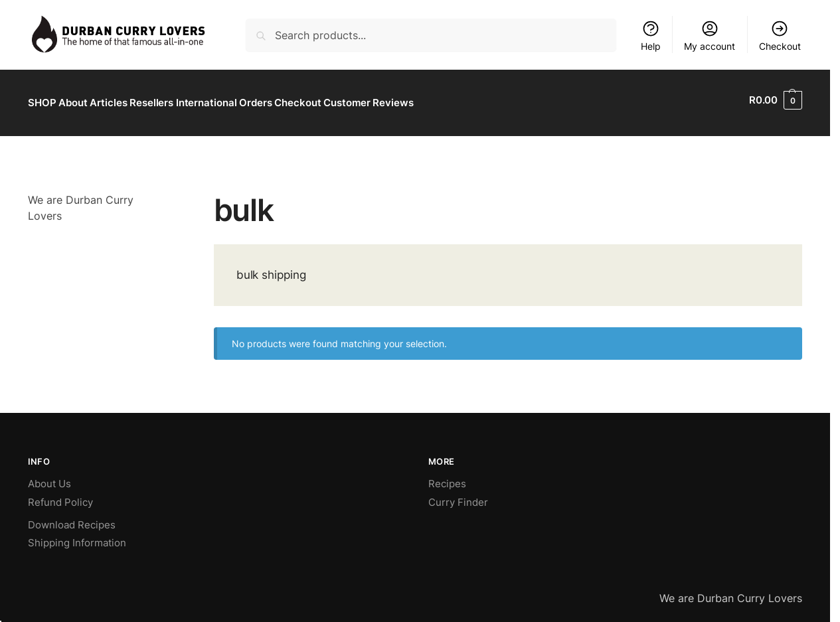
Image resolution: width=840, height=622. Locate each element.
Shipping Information (77, 537)
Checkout (780, 36)
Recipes (447, 478)
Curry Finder (458, 496)
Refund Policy (60, 496)
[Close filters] (163, 194)
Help (651, 36)
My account (710, 36)
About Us (49, 478)
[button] (776, 100)
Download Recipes (72, 519)
